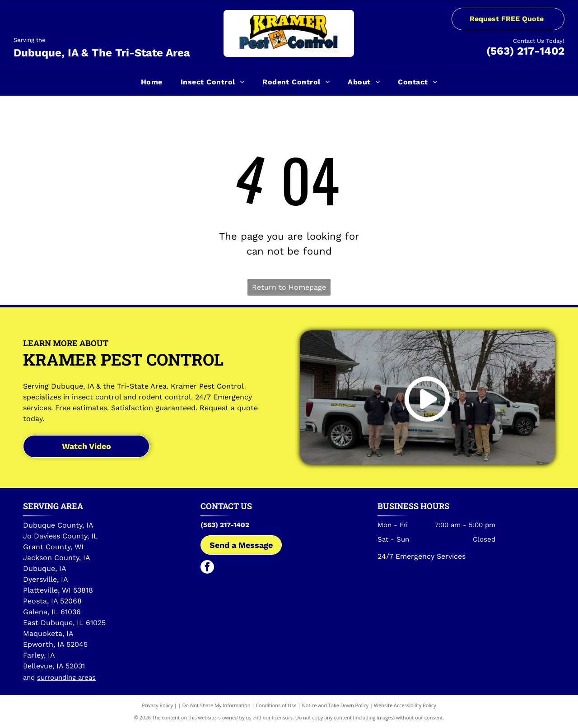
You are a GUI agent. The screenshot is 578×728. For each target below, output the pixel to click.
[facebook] (207, 568)
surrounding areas (66, 677)
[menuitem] (152, 82)
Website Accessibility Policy (405, 705)
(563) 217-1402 (525, 51)
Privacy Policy (157, 705)
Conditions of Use (276, 705)
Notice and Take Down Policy (336, 705)
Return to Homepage (289, 287)
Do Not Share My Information (217, 705)
